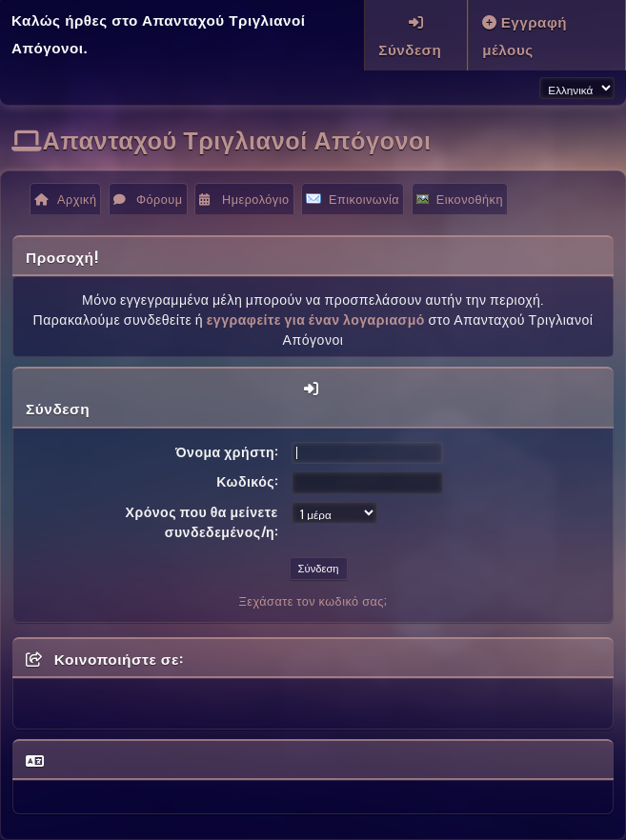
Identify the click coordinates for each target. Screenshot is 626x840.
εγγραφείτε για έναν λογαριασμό (316, 319)
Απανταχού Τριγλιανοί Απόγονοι (237, 139)
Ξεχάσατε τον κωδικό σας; (313, 600)
